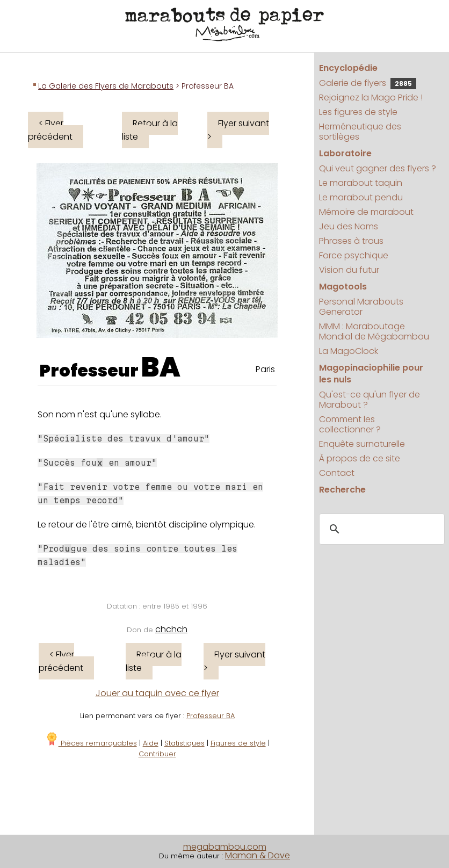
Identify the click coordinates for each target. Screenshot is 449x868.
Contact (337, 473)
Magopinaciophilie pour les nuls (371, 374)
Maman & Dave (258, 855)
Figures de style (238, 743)
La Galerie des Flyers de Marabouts (106, 86)
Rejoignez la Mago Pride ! (371, 97)
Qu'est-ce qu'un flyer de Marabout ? (370, 400)
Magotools (343, 287)
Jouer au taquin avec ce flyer (157, 693)
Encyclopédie (348, 68)
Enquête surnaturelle (362, 444)
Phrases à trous (351, 241)
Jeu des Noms (349, 226)
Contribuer (157, 754)
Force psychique (354, 255)
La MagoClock (349, 351)
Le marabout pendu (361, 197)
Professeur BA (211, 716)
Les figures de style (358, 112)
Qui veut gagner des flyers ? (378, 168)
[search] (380, 530)
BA (161, 367)
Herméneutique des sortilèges (360, 132)
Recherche (342, 490)
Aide (151, 743)
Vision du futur (349, 270)
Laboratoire (345, 153)
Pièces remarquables (91, 743)
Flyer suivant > (238, 130)
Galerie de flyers (368, 83)
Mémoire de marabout (366, 212)
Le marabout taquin (361, 183)
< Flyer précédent (50, 130)
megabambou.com (225, 847)
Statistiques (184, 743)
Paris (265, 369)
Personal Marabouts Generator (361, 307)
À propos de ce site (360, 458)
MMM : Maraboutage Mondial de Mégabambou (374, 331)
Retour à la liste (150, 130)
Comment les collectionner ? (350, 424)
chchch (171, 629)
